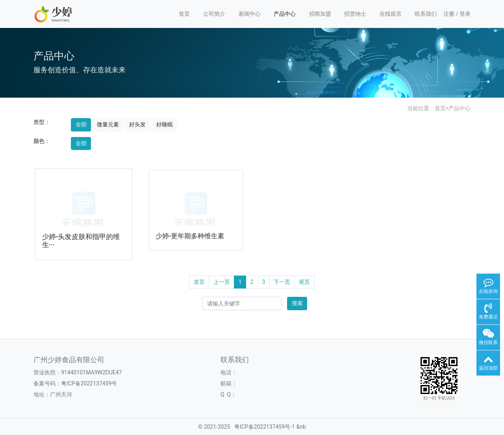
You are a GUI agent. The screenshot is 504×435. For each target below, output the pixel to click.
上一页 (222, 282)
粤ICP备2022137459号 (89, 383)
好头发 (137, 124)
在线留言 (391, 14)
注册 (449, 14)
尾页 (304, 282)
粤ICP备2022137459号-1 (265, 427)
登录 (465, 14)
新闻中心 (250, 14)
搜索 (297, 303)
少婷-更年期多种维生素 (190, 235)
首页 (184, 14)
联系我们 (426, 14)
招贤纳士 (355, 14)
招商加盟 (320, 14)
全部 (81, 124)
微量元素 (108, 124)
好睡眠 (165, 124)
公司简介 (214, 14)
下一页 (282, 282)
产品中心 (285, 14)
